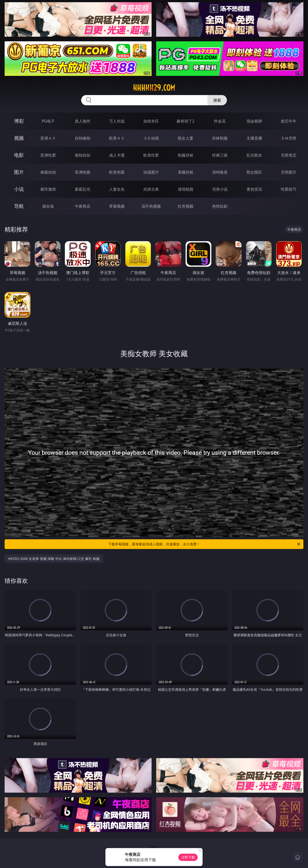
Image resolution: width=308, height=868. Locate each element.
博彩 (19, 121)
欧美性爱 (151, 155)
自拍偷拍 (83, 138)
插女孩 (48, 206)
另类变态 (289, 155)
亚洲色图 (83, 172)
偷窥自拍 (48, 172)
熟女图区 (254, 172)
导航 (19, 206)
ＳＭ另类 (289, 138)
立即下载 (188, 857)
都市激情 (48, 189)
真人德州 (83, 121)
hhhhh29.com (154, 88)
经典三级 (220, 155)
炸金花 (220, 121)
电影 (19, 155)
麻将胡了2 (185, 121)
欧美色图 (117, 172)
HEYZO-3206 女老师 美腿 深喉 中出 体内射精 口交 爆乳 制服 (54, 559)
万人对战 (117, 121)
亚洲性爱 (48, 155)
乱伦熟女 (254, 155)
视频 (19, 138)
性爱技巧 (289, 189)
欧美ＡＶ (117, 138)
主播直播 (254, 138)
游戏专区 (151, 121)
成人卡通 (117, 155)
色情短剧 (220, 206)
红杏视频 (186, 206)
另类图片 (289, 172)
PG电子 (48, 121)
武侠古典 (151, 189)
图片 (19, 172)
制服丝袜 (186, 155)
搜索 (217, 100)
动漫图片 (151, 172)
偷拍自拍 (83, 155)
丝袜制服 (220, 138)
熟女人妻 (186, 138)
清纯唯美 (220, 172)
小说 (19, 189)
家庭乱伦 (83, 189)
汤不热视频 (151, 206)
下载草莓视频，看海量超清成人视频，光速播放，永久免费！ (205, 544)
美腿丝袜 (186, 172)
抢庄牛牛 (289, 121)
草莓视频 (117, 206)
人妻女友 (117, 189)
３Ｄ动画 (151, 138)
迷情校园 (186, 189)
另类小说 (220, 189)
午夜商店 (83, 206)
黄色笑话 (254, 189)
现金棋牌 (254, 121)
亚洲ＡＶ (48, 138)
